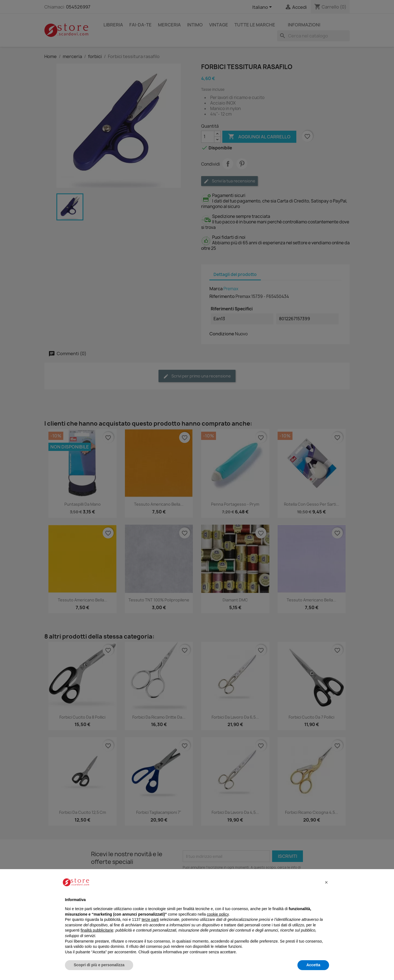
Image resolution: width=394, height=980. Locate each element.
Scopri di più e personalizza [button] (99, 965)
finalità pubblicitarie (97, 930)
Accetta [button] (313, 965)
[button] (326, 882)
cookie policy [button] (218, 914)
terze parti (150, 919)
